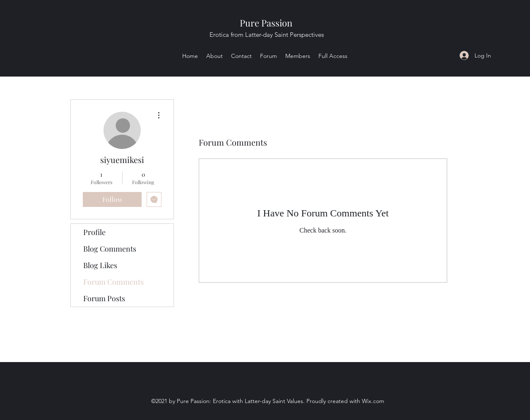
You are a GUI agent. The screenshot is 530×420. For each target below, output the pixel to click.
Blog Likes (100, 265)
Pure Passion (266, 23)
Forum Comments (113, 282)
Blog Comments (110, 249)
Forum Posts (104, 298)
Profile (94, 232)
